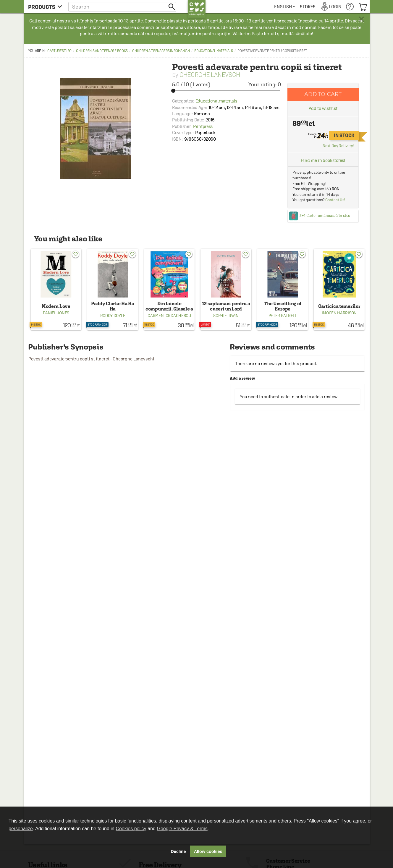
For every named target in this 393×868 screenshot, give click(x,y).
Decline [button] (178, 851)
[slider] (227, 91)
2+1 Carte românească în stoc (325, 216)
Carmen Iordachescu (169, 316)
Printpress (203, 126)
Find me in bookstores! (323, 160)
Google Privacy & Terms (182, 829)
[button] (122, 7)
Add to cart (323, 94)
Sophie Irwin (226, 316)
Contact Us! (335, 200)
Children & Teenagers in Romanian (161, 51)
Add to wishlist (323, 108)
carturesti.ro (59, 51)
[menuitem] (284, 7)
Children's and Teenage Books (102, 51)
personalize (21, 829)
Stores (308, 7)
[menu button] (45, 7)
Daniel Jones (56, 313)
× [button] (361, 19)
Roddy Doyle (113, 316)
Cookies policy (131, 829)
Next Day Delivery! (338, 146)
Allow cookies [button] (208, 851)
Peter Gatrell (283, 316)
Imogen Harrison (339, 313)
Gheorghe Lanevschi (211, 75)
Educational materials (214, 51)
